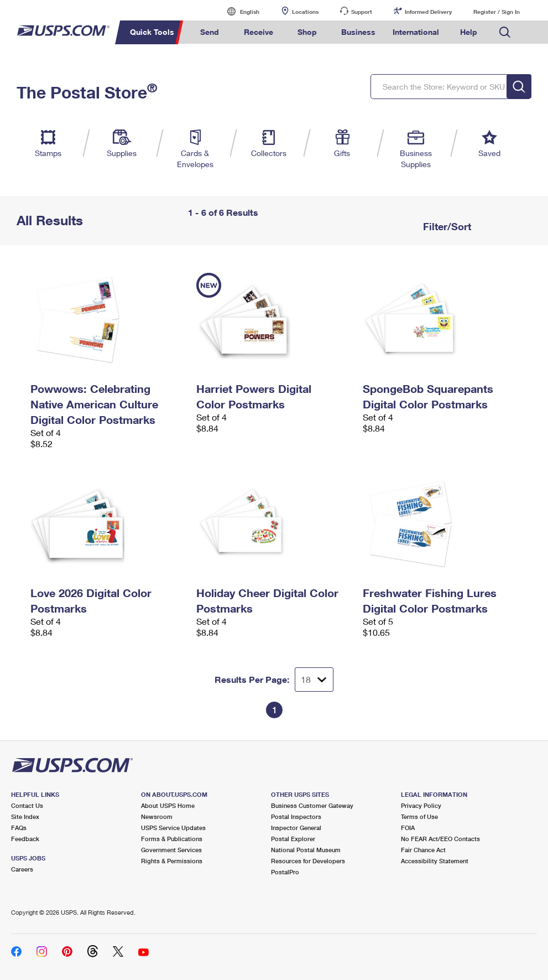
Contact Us (27, 805)
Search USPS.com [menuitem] (505, 32)
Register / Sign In (497, 12)
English (238, 11)
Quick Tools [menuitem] (152, 32)
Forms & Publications (172, 839)
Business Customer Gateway (312, 805)
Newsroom (157, 816)
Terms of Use (419, 816)
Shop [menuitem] (307, 32)
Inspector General (296, 828)
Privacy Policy (421, 805)
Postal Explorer (293, 839)
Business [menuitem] (358, 32)
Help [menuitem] (469, 32)
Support (362, 12)
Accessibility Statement (435, 861)
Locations (305, 12)
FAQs (19, 828)
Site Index (25, 816)
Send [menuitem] (210, 32)
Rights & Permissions (172, 861)
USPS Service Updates (173, 828)
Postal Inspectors (296, 816)
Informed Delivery (428, 12)
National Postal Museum (306, 850)
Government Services (171, 850)
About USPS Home (168, 805)
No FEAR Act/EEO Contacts (440, 839)
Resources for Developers (308, 861)
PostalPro (285, 872)
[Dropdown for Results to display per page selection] (314, 680)
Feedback (25, 839)
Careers (22, 869)
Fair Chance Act (423, 850)
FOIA (408, 828)
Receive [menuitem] (259, 32)
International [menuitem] (416, 32)
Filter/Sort (446, 226)
